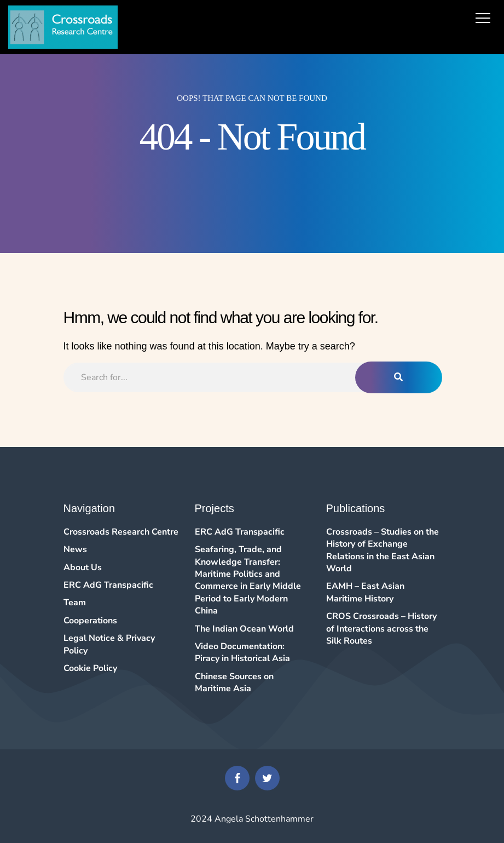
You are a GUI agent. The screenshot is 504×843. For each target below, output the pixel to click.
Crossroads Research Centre (121, 532)
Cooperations (90, 621)
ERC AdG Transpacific (108, 585)
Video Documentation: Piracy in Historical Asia (242, 652)
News (75, 549)
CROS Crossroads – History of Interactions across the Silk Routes (381, 629)
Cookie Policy (90, 668)
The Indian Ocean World (244, 629)
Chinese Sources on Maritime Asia (234, 683)
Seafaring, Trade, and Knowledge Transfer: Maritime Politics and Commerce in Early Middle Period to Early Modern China (248, 580)
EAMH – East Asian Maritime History (365, 592)
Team (75, 603)
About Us (83, 567)
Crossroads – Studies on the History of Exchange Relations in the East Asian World (383, 550)
